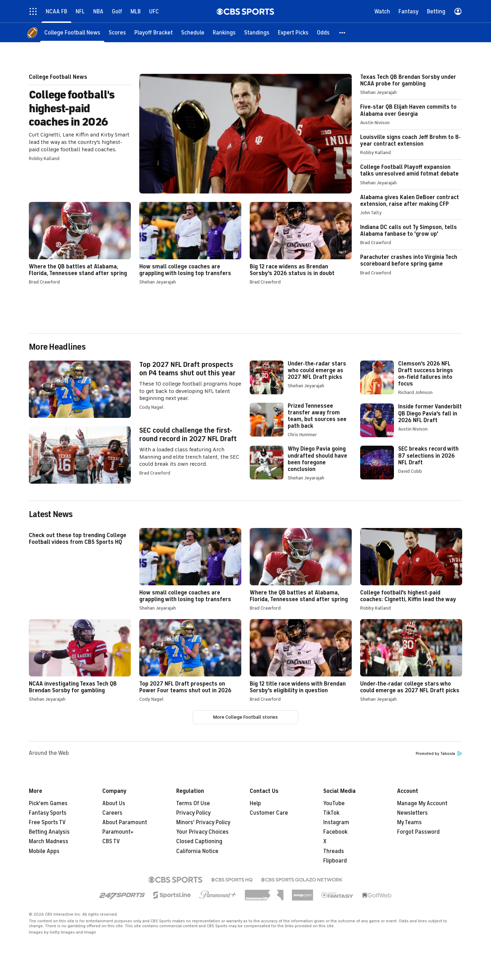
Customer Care (269, 813)
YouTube (334, 803)
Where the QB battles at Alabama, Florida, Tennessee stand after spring (80, 243)
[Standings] (257, 33)
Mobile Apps (44, 851)
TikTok (331, 813)
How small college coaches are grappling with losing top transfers (190, 243)
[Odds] (323, 33)
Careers (112, 813)
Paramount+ (118, 832)
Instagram (336, 822)
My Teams (409, 822)
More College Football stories (245, 717)
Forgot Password (418, 832)
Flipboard (335, 861)
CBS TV (111, 841)
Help (255, 803)
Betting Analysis (49, 832)
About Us (114, 803)
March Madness (49, 841)
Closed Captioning (199, 841)
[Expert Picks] (293, 33)
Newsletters (412, 813)
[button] (343, 33)
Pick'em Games (48, 803)
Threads (334, 851)
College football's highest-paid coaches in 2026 (190, 134)
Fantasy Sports (48, 813)
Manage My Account (422, 803)
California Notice (197, 851)
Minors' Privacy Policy (203, 822)
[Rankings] (224, 33)
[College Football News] (72, 33)
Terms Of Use (193, 803)
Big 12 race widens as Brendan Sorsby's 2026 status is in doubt (301, 243)
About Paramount (125, 822)
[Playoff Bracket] (154, 33)
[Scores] (117, 33)
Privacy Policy (193, 813)
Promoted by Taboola (439, 754)
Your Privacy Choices (202, 832)
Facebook (335, 832)
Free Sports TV (47, 822)
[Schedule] (193, 33)
